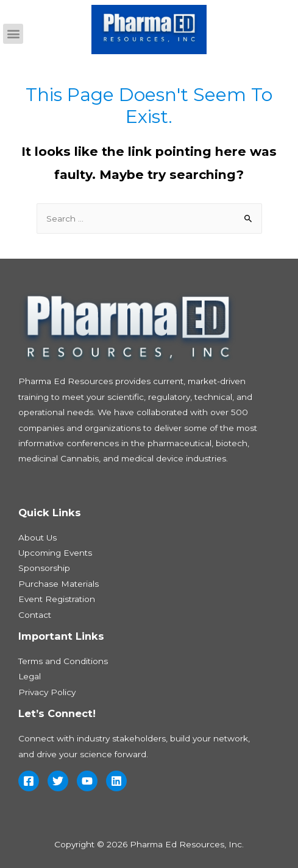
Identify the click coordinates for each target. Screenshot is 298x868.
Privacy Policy (47, 692)
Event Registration (57, 599)
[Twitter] (58, 781)
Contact (35, 615)
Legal (30, 676)
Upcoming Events (55, 553)
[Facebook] (29, 781)
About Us (37, 537)
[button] (13, 34)
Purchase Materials (59, 584)
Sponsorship (44, 568)
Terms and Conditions (63, 661)
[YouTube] (87, 781)
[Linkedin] (116, 781)
